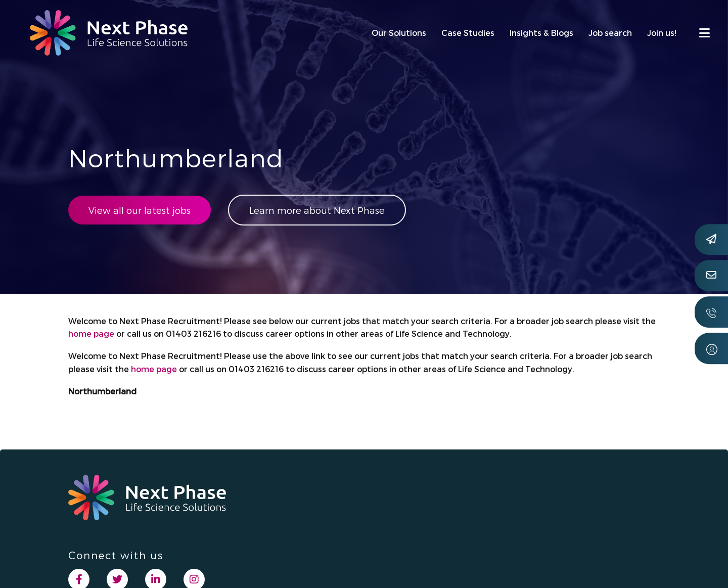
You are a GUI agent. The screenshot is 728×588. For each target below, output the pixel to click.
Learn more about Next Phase (317, 210)
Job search (610, 33)
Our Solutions (399, 33)
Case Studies (468, 33)
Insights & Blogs (541, 33)
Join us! (662, 33)
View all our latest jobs (140, 210)
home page (91, 333)
